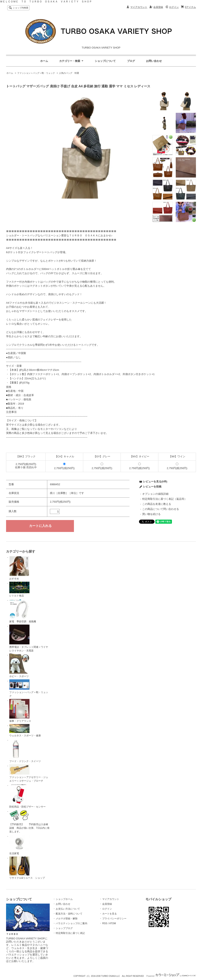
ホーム (44, 61)
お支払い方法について (68, 909)
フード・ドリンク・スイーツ (25, 751)
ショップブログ (64, 928)
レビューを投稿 (152, 487)
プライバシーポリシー (114, 919)
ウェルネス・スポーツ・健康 (25, 731)
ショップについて (105, 61)
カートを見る (109, 914)
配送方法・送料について (69, 914)
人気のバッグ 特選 (69, 73)
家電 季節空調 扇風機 (23, 611)
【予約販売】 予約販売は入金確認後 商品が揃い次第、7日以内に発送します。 (29, 821)
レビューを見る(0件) (155, 482)
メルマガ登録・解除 (67, 919)
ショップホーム (64, 899)
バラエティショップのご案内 (72, 923)
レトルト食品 (19, 589)
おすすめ (19, 568)
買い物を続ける (151, 514)
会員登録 (158, 7)
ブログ (131, 61)
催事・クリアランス (20, 711)
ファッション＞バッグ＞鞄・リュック (36, 73)
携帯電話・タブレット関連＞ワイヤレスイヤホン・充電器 (29, 638)
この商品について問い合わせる (161, 509)
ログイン (174, 7)
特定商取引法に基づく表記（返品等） (165, 499)
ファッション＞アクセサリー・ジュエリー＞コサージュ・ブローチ (29, 773)
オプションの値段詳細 (155, 494)
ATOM (113, 923)
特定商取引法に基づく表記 (70, 933)
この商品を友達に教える (157, 504)
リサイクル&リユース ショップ (27, 868)
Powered (171, 976)
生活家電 (19, 845)
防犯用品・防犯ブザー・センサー (27, 796)
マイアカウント (139, 7)
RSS (105, 923)
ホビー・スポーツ (19, 666)
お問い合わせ (154, 61)
